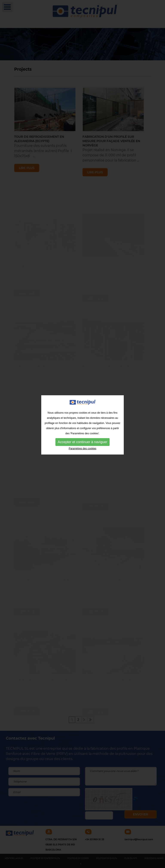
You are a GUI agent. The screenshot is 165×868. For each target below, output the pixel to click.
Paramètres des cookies (83, 441)
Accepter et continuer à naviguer (82, 435)
